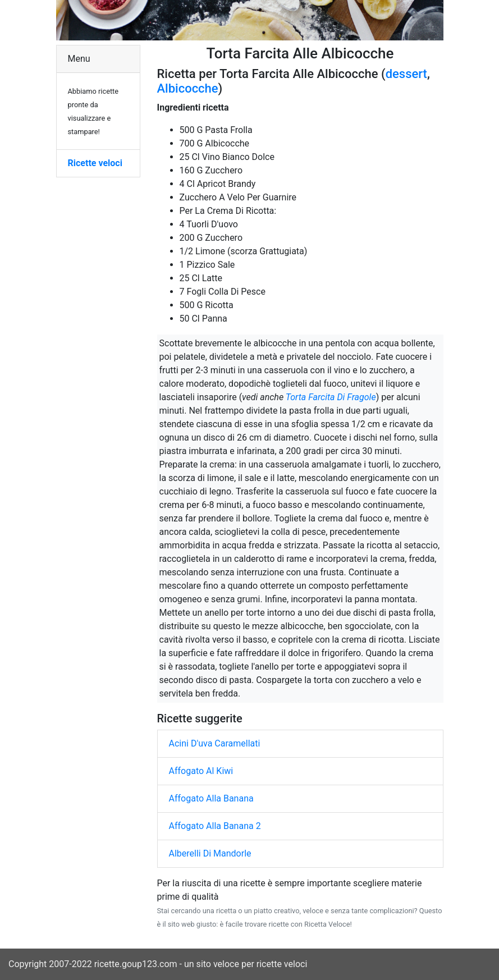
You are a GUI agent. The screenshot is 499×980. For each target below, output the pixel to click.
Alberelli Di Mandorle (210, 853)
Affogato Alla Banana (211, 798)
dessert (406, 74)
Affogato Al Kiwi (201, 771)
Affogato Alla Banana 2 (215, 826)
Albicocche (188, 88)
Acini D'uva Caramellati (215, 743)
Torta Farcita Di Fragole (331, 397)
